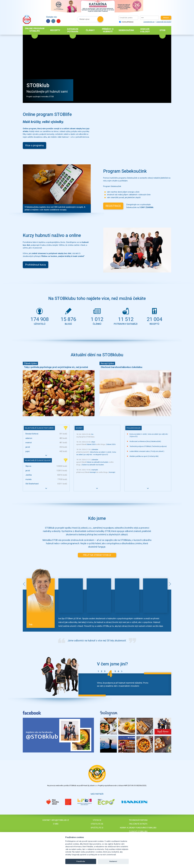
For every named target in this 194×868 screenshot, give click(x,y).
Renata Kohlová (32, 434)
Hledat (100, 19)
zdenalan (95, 449)
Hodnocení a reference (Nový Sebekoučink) (145, 441)
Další (169, 584)
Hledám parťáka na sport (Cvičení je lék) (144, 456)
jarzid (28, 447)
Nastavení (113, 861)
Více (46, 455)
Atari (93, 442)
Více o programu (34, 145)
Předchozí (25, 584)
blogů (68, 316)
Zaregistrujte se (149, 22)
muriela (28, 479)
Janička (29, 475)
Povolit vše (81, 861)
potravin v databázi (126, 316)
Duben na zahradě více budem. (98, 462)
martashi (95, 470)
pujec (28, 451)
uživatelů (40, 316)
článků (97, 316)
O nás (56, 824)
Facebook (48, 21)
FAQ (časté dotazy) (138, 824)
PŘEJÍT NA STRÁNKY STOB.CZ (97, 555)
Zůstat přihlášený (126, 22)
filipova (28, 466)
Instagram (53, 21)
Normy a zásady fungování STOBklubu (138, 828)
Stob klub (27, 19)
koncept (93, 472)
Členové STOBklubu (138, 831)
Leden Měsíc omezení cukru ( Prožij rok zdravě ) (147, 451)
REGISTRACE (113, 206)
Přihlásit (166, 18)
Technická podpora (138, 820)
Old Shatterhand (32, 484)
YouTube (59, 21)
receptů (154, 316)
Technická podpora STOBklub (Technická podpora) (148, 446)
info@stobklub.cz (60, 820)
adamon (29, 438)
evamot (29, 443)
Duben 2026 (91, 444)
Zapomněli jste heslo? (164, 22)
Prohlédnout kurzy (36, 265)
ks (92, 434)
